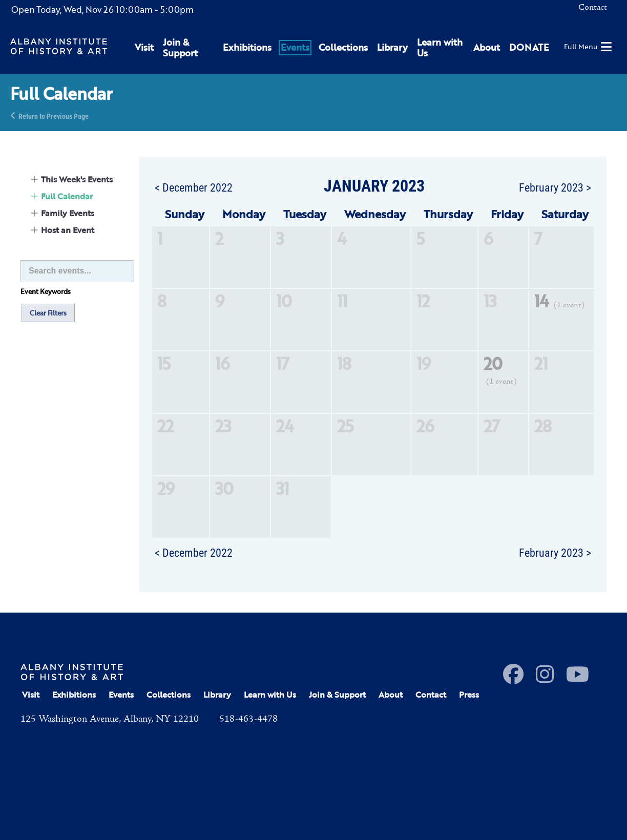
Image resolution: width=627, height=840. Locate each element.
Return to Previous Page (54, 115)
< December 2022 (194, 187)
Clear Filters (48, 313)
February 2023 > (555, 187)
